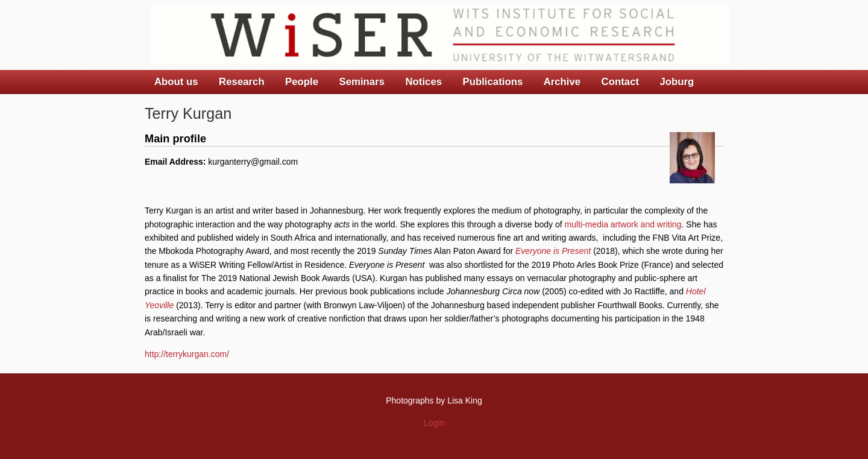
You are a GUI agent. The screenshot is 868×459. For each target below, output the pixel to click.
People (302, 82)
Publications (492, 82)
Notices (423, 82)
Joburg (677, 82)
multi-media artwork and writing (623, 224)
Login (434, 423)
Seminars (362, 82)
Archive (562, 82)
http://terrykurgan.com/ (187, 354)
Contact (620, 82)
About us (176, 82)
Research (242, 82)
